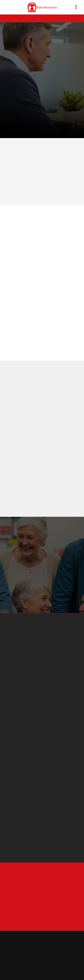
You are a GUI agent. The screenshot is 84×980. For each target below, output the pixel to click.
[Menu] (76, 7)
